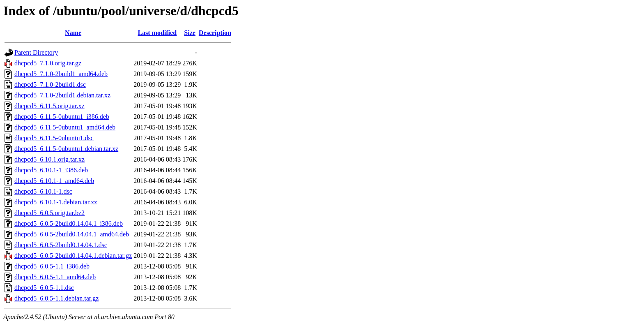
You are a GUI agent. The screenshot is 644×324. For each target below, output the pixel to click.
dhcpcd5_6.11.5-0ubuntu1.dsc (54, 138)
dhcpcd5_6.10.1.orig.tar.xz (49, 159)
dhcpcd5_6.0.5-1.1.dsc (44, 288)
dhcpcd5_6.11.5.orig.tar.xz (49, 106)
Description (215, 33)
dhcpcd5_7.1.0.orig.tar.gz (48, 63)
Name (73, 33)
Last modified (157, 33)
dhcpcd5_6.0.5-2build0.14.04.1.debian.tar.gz (73, 256)
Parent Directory (36, 52)
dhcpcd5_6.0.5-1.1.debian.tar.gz (56, 298)
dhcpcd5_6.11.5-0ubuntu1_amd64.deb (65, 127)
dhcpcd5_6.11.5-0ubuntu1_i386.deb (62, 117)
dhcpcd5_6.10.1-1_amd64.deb (54, 181)
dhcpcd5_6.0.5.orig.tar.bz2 (49, 213)
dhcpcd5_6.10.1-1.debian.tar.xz (56, 202)
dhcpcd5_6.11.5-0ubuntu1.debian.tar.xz (66, 149)
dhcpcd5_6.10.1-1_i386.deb (51, 170)
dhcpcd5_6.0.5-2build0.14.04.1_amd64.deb (72, 234)
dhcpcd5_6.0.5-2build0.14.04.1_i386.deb (69, 223)
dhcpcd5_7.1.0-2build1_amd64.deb (61, 74)
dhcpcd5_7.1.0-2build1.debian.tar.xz (62, 95)
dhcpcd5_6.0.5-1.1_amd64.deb (55, 277)
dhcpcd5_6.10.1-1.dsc (43, 191)
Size (190, 33)
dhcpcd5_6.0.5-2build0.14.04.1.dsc (61, 245)
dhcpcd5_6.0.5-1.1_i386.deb (52, 266)
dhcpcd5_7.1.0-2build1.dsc (50, 84)
